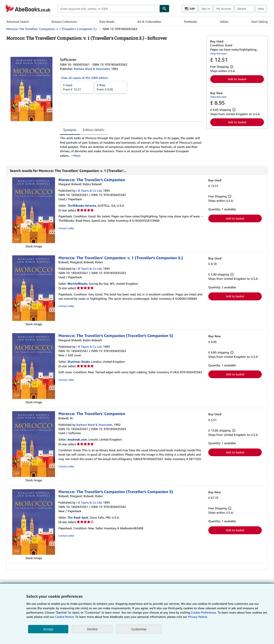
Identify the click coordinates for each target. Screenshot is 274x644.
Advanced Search (18, 22)
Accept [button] (48, 629)
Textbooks (190, 22)
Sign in (206, 9)
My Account (224, 9)
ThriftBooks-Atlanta (82, 205)
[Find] (164, 9)
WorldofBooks (77, 284)
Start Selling (259, 22)
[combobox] (109, 9)
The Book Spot (78, 517)
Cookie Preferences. (204, 612)
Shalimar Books (79, 362)
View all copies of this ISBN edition (85, 78)
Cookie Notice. (65, 617)
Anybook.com (77, 439)
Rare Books (107, 22)
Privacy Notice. (198, 617)
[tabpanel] (132, 147)
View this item (218, 53)
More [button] (77, 156)
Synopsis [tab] (70, 130)
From (77, 87)
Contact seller (66, 228)
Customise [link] (139, 629)
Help (261, 9)
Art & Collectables (149, 22)
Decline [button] (92, 629)
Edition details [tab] (94, 130)
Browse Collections (64, 22)
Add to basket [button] (237, 79)
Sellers (224, 22)
